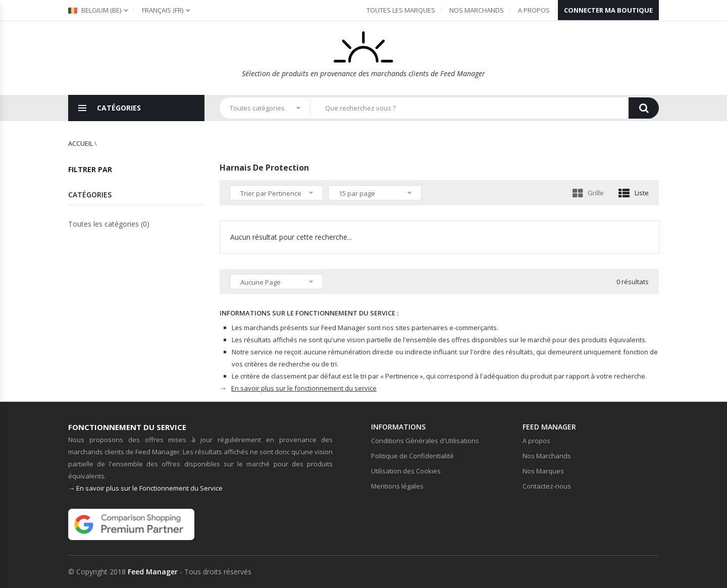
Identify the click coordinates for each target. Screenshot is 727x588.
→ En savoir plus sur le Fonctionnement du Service (145, 488)
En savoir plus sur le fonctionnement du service (304, 388)
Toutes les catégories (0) (109, 224)
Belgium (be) (95, 10)
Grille (588, 193)
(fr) (163, 10)
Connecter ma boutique (608, 10)
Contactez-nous (547, 486)
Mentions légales (397, 486)
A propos (534, 10)
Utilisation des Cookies (406, 471)
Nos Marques (543, 471)
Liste (634, 193)
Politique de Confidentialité (412, 456)
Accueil (81, 143)
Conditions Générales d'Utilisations (425, 441)
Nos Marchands (477, 10)
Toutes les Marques (401, 10)
